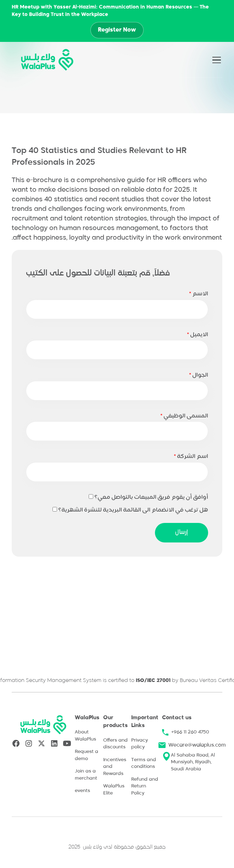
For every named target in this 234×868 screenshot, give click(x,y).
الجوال (199, 375)
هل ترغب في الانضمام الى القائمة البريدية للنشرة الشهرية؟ (133, 510)
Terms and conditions (144, 763)
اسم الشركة (191, 457)
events (82, 791)
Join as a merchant (86, 775)
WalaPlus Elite (114, 790)
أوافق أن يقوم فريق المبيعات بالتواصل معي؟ (151, 497)
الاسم (199, 294)
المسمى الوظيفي (184, 416)
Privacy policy (140, 744)
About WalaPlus (85, 736)
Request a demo (87, 755)
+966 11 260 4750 (190, 732)
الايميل (197, 335)
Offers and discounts (115, 744)
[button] (220, 60)
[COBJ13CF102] (55, 509)
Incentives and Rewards (115, 767)
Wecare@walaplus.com (197, 745)
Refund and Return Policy (145, 786)
